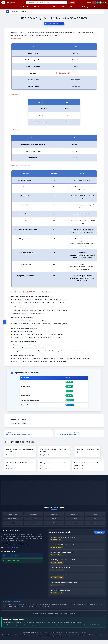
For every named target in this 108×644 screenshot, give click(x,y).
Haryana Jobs (48, 610)
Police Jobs (38, 608)
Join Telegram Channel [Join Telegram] (11, 559)
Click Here (68, 383)
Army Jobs (46, 608)
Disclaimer (50, 617)
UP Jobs (11, 610)
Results (29, 7)
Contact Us (43, 617)
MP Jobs (41, 610)
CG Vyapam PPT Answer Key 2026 (88, 453)
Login (87, 3)
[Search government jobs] (50, 2)
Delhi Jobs (34, 610)
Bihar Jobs (18, 610)
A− (105, 3)
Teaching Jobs (54, 608)
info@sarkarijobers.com (12, 551)
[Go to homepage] (7, 11)
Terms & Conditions (69, 617)
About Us (36, 617)
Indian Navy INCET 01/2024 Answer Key (21, 427)
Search (70, 2)
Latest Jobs (21, 7)
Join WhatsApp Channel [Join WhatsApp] (11, 564)
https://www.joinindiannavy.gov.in (56, 300)
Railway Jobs (23, 608)
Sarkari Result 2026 (83, 608)
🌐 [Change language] (93, 2)
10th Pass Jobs (63, 608)
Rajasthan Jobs (26, 610)
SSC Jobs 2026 (7, 608)
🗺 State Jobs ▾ (87, 7)
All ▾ (95, 7)
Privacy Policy (59, 617)
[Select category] (30, 2)
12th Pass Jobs (72, 608)
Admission (56, 7)
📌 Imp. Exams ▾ (75, 7)
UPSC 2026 (16, 608)
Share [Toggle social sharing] (5, 322)
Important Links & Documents (54, 24)
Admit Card (38, 7)
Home (14, 7)
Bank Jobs (31, 608)
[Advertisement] (54, 496)
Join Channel (68, 403)
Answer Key (47, 7)
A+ (102, 3)
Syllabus (65, 7)
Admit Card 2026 (94, 608)
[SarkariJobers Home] (8, 2)
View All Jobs (100, 536)
